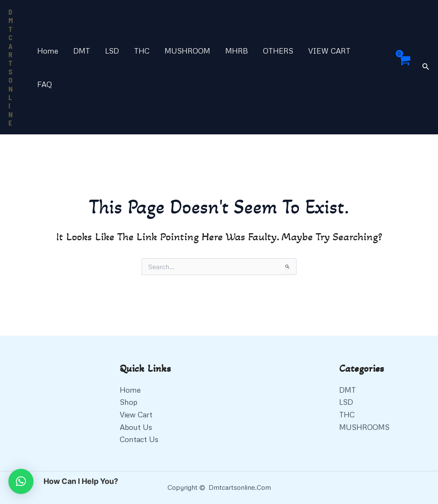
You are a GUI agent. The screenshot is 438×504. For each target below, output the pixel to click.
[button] (21, 481)
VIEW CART (329, 51)
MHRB (237, 51)
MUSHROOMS (364, 427)
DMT (82, 51)
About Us (136, 427)
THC (142, 51)
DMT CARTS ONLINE (11, 67)
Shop (129, 402)
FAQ (45, 84)
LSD (112, 51)
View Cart (136, 414)
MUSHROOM (187, 51)
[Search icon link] (426, 67)
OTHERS (278, 51)
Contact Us (139, 439)
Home (48, 51)
